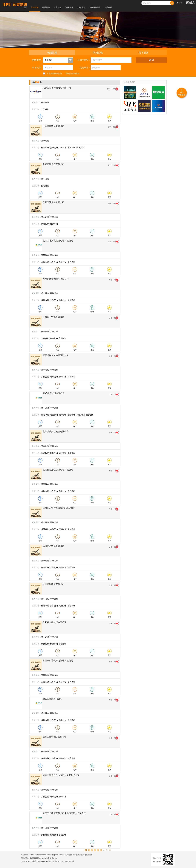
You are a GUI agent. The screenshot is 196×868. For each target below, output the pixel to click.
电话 (40, 121)
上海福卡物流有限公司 (53, 317)
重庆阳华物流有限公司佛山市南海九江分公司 (64, 813)
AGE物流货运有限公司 (54, 393)
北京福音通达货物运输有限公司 (58, 470)
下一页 (108, 850)
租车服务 (58, 7)
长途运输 (35, 7)
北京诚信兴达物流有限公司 (56, 431)
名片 (75, 121)
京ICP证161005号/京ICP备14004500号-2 (36, 861)
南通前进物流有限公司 (53, 546)
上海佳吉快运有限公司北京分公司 (59, 508)
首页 (25, 7)
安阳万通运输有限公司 (53, 202)
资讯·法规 (69, 7)
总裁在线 (108, 7)
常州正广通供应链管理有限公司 (58, 661)
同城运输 (46, 7)
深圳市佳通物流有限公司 (55, 737)
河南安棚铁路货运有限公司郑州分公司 (61, 775)
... (104, 850)
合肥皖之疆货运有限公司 (55, 622)
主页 (109, 121)
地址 (58, 121)
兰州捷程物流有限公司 (53, 584)
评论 (92, 121)
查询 (151, 60)
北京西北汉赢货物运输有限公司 (58, 241)
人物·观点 (81, 7)
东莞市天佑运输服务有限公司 (57, 88)
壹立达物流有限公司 (52, 699)
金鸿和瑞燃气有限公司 (53, 164)
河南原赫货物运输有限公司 (56, 279)
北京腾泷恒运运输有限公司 (56, 355)
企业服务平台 (95, 7)
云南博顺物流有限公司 (53, 126)
